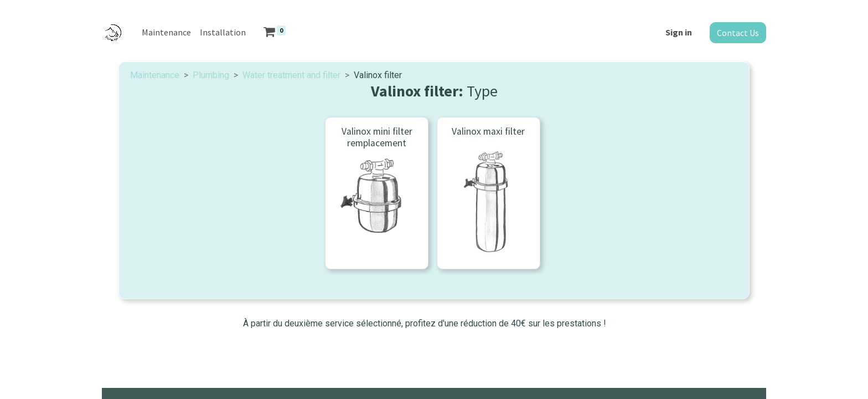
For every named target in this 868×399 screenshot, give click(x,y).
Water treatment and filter (291, 75)
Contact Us (738, 33)
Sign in (679, 32)
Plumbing (211, 75)
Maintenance (155, 75)
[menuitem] (166, 32)
